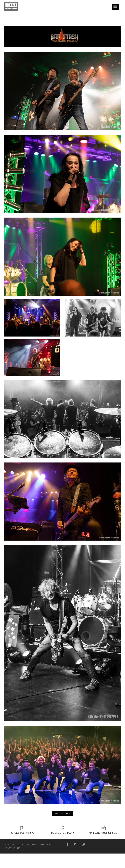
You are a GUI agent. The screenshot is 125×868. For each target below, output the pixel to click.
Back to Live (62, 814)
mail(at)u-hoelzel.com (103, 833)
